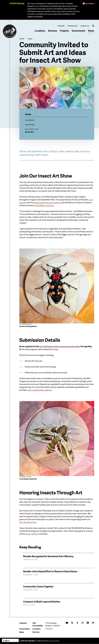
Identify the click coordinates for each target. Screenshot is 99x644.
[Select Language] (10, 640)
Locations (40, 31)
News (91, 31)
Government (78, 31)
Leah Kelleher (30, 120)
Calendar (61, 26)
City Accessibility (38, 624)
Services (53, 31)
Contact (49, 628)
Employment (73, 26)
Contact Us (85, 26)
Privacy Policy (55, 641)
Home (22, 39)
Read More (90, 3)
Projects (64, 31)
